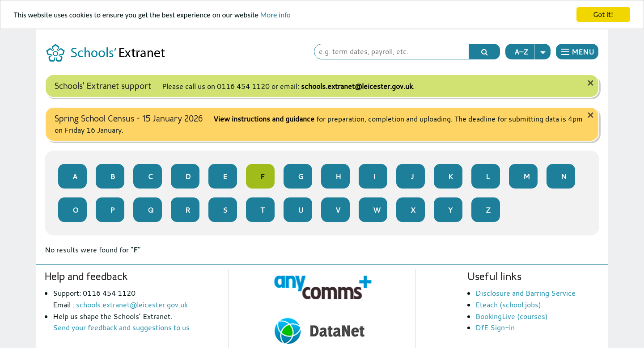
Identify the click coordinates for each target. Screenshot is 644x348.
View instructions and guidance (264, 119)
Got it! (603, 15)
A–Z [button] (532, 52)
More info (275, 15)
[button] (577, 52)
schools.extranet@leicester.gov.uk (357, 86)
